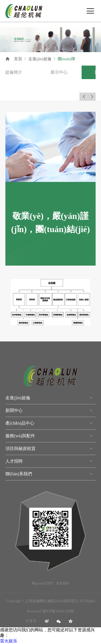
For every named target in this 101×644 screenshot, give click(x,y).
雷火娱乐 (9, 641)
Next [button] (92, 97)
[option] (26, 72)
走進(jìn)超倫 (40, 59)
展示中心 (71, 72)
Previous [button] (83, 97)
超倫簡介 (26, 72)
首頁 (18, 59)
